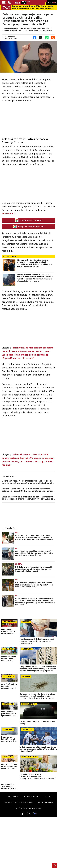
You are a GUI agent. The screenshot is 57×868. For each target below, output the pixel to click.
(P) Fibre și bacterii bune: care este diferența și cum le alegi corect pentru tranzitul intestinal (38, 776)
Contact (48, 797)
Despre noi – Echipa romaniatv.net (18, 802)
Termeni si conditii (32, 797)
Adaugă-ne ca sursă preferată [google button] (28, 227)
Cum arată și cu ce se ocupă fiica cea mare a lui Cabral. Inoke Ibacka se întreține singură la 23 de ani (9, 767)
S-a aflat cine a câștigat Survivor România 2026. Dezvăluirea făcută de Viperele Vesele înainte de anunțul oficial (34, 585)
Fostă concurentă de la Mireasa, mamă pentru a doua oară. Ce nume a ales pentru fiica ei (37, 641)
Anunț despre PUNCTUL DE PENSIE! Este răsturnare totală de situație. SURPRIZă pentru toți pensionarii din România (28, 490)
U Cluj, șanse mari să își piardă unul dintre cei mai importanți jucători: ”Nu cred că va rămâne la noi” (38, 749)
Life (17, 532)
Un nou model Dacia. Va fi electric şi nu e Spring (38, 723)
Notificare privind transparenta (28, 808)
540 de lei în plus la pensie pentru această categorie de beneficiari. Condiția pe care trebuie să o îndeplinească (34, 569)
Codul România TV (46, 802)
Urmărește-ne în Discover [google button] (28, 220)
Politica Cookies (12, 797)
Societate (19, 564)
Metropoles (8, 214)
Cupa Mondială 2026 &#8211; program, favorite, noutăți (9, 786)
